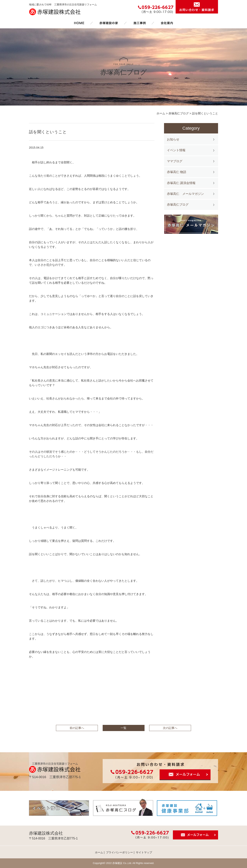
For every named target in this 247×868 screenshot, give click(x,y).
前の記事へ (77, 728)
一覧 (123, 728)
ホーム (79, 23)
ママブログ (175, 161)
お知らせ (173, 139)
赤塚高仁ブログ (178, 205)
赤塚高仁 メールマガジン (185, 194)
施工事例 (140, 23)
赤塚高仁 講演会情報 (181, 183)
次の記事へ (170, 728)
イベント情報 (176, 150)
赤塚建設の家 (109, 23)
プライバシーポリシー (119, 852)
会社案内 (167, 23)
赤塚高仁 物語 (177, 172)
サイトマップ (144, 852)
